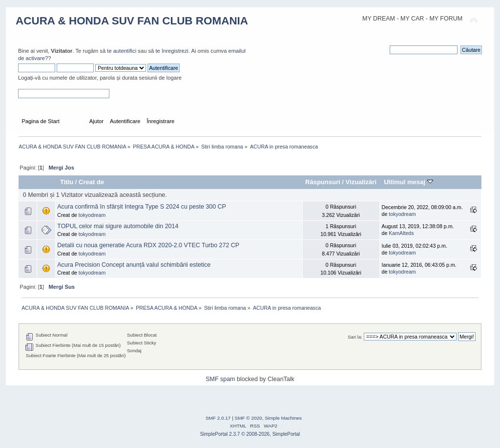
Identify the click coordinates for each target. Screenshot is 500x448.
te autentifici (122, 51)
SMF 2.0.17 (218, 418)
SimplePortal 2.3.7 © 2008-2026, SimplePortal (250, 434)
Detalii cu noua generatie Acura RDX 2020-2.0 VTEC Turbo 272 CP (148, 245)
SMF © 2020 (249, 418)
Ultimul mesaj (408, 182)
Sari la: (355, 337)
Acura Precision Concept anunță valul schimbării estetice (134, 265)
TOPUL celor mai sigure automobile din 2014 (118, 226)
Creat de (91, 182)
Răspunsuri (323, 182)
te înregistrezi (172, 51)
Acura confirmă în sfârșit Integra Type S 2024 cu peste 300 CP (142, 207)
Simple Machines (283, 418)
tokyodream (92, 215)
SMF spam (220, 379)
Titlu (67, 182)
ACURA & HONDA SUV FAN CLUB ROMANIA (132, 21)
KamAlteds (401, 233)
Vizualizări (361, 182)
